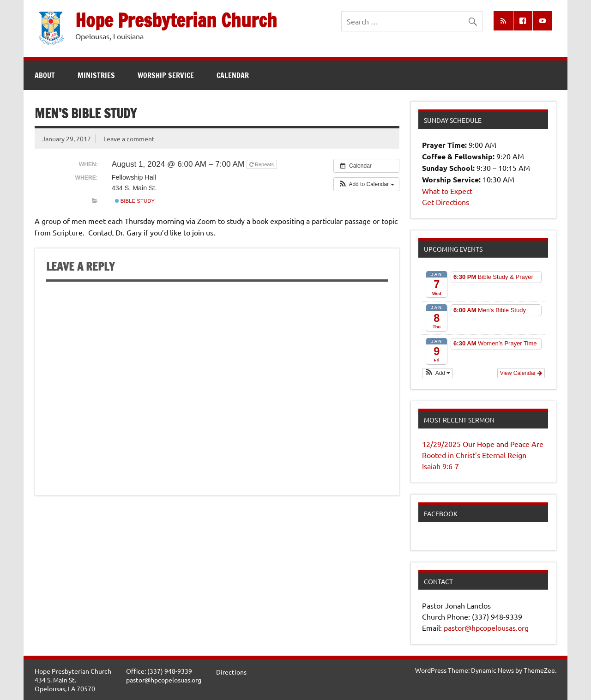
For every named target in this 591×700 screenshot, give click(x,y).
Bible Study (135, 201)
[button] (366, 184)
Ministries (96, 75)
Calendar (233, 75)
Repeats (262, 164)
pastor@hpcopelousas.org (486, 628)
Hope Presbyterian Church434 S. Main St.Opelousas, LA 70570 (73, 679)
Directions (231, 672)
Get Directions (446, 202)
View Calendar (521, 373)
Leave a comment (129, 139)
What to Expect (447, 191)
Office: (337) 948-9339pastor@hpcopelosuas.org (164, 675)
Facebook (441, 513)
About (45, 75)
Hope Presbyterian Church (176, 20)
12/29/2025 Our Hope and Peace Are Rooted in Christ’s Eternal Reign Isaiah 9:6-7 (483, 455)
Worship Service (166, 75)
